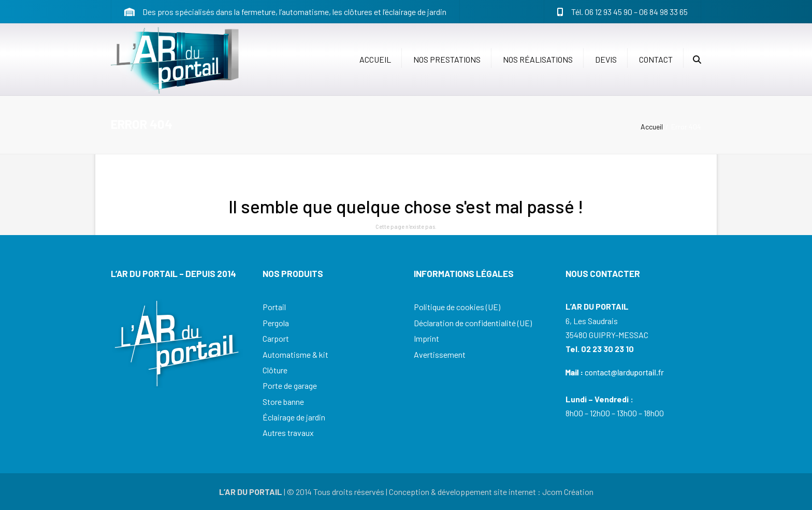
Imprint (426, 338)
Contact (656, 59)
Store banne (283, 402)
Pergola (276, 323)
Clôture (275, 370)
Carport (276, 338)
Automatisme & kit (295, 354)
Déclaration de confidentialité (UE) (473, 323)
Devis (606, 59)
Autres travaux (288, 433)
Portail (274, 307)
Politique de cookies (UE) (457, 307)
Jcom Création (568, 492)
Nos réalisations (538, 59)
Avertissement (440, 354)
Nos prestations (447, 59)
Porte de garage (290, 385)
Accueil (375, 59)
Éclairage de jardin (294, 417)
